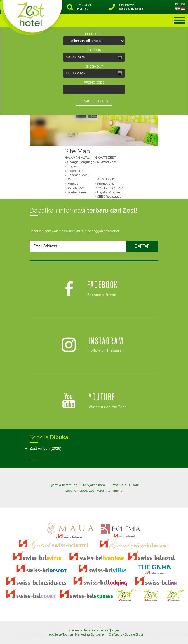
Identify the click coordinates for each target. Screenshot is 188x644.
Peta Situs (119, 485)
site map (75, 630)
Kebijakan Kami (94, 485)
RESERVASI (131, 7)
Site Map (77, 151)
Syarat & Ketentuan (63, 485)
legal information (97, 630)
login (115, 630)
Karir (136, 485)
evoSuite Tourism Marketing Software (76, 635)
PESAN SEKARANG (94, 101)
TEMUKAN (85, 7)
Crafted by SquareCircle (126, 635)
